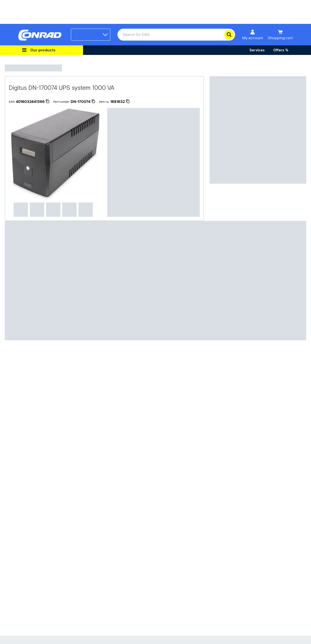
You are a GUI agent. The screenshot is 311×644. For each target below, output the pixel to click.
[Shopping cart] (280, 35)
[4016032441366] (33, 102)
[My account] (253, 35)
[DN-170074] (83, 102)
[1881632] (120, 102)
